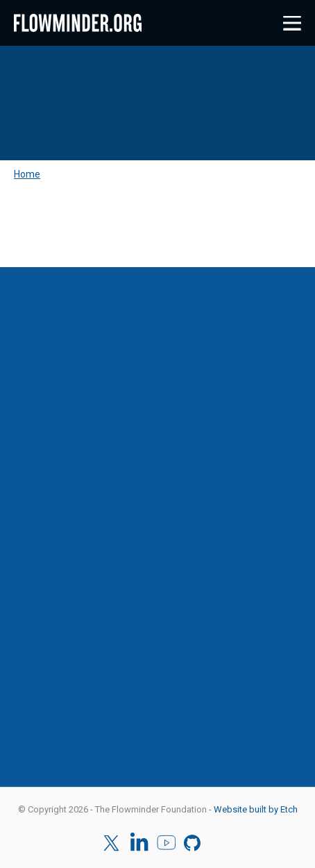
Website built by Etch (256, 809)
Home (27, 174)
